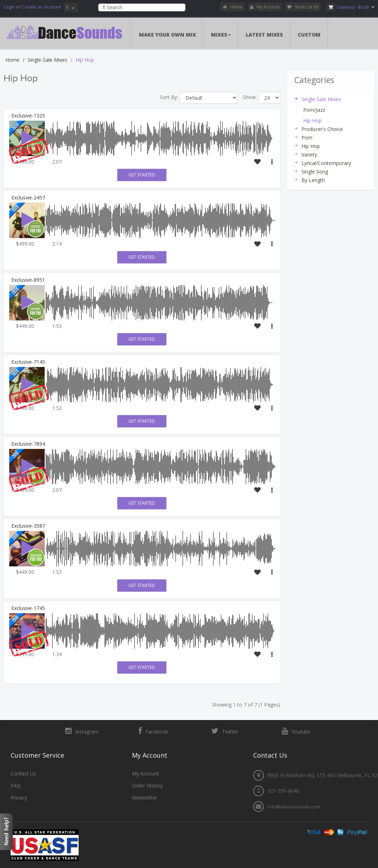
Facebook (153, 731)
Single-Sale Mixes (48, 60)
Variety (309, 155)
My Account (265, 7)
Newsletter (144, 798)
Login (9, 7)
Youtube (296, 731)
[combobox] (142, 7)
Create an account (41, 7)
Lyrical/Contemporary (326, 163)
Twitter (225, 731)
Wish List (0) (303, 7)
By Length (313, 180)
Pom (307, 138)
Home (233, 7)
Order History (147, 785)
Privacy (19, 798)
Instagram (82, 731)
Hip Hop (85, 60)
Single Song (315, 172)
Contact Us (23, 773)
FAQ (16, 785)
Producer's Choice (322, 129)
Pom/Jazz (314, 110)
